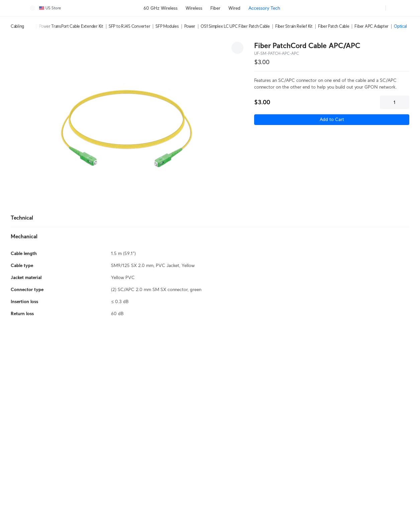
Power (190, 26)
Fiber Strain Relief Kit (294, 26)
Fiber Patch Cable (334, 26)
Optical (400, 26)
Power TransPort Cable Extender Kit (71, 26)
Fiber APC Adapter (372, 26)
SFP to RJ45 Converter (130, 26)
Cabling (17, 26)
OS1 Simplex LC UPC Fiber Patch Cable (235, 26)
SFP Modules (167, 26)
